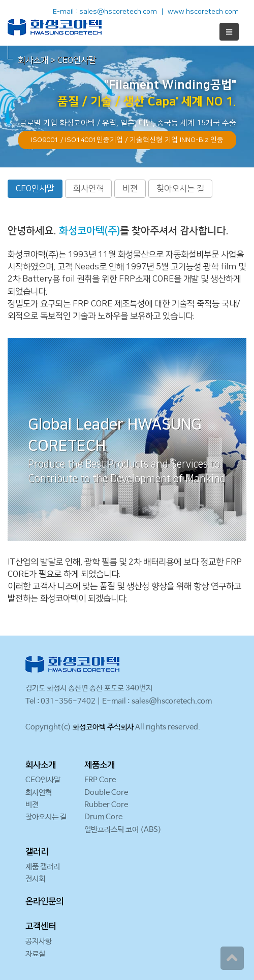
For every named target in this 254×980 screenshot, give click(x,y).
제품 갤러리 (43, 867)
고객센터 (41, 926)
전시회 (35, 879)
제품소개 (100, 765)
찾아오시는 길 (180, 189)
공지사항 (39, 941)
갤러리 (37, 852)
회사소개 (41, 765)
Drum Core (103, 817)
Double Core (106, 793)
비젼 (130, 189)
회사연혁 (88, 189)
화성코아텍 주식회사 (103, 727)
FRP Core (100, 780)
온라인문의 (44, 901)
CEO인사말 (35, 189)
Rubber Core (106, 805)
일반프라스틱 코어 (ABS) (123, 830)
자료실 (35, 954)
